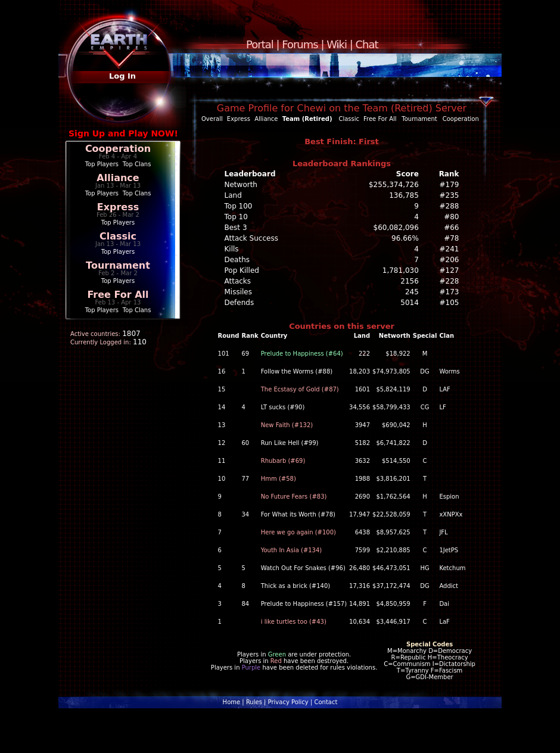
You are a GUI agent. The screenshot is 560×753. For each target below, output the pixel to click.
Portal (260, 44)
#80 (451, 217)
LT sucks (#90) (283, 407)
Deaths (237, 260)
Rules (254, 702)
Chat (367, 44)
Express (118, 207)
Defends (239, 303)
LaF (444, 622)
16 (222, 371)
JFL (443, 532)
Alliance (118, 178)
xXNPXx (451, 514)
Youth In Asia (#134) (292, 550)
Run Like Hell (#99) (290, 443)
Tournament (118, 265)
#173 (449, 292)
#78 (451, 238)
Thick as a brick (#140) (296, 586)
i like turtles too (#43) (294, 622)
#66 (451, 228)
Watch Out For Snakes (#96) (303, 568)
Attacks (238, 281)
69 (245, 354)
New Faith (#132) (287, 425)
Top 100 (239, 206)
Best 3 (236, 228)
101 (224, 354)
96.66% (405, 238)
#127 (449, 270)
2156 (410, 281)
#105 (449, 303)
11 (222, 461)
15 (222, 389)
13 (222, 425)
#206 (449, 260)
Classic (118, 236)
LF (442, 407)
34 (245, 514)
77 (245, 479)
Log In (122, 76)
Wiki (337, 44)
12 (222, 443)
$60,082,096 (396, 228)
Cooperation (118, 149)
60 (245, 443)
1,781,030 (401, 270)
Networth (241, 185)
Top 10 (236, 217)
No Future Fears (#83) (294, 497)
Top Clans (137, 164)
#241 (449, 249)
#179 (449, 185)
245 (412, 292)
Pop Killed (242, 270)
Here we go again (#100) (298, 532)
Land (233, 195)
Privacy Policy (288, 702)
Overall (212, 119)
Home (232, 702)
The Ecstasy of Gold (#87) (300, 389)
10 (222, 479)
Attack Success (251, 238)
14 (222, 407)
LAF (444, 389)
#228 (449, 281)
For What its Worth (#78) (298, 514)
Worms (449, 371)
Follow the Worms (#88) (297, 371)
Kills (232, 249)
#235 (449, 195)
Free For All (118, 295)
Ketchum (452, 568)
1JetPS (449, 550)
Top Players (102, 164)
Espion (449, 497)
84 (245, 604)
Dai (444, 604)
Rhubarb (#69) (283, 461)
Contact (326, 702)
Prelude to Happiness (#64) (302, 354)
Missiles (239, 292)
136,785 (404, 195)
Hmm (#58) (279, 479)
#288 (449, 206)
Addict (449, 586)
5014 (410, 303)
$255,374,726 (394, 185)
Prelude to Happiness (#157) (304, 604)
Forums (300, 44)
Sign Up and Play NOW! (123, 133)
